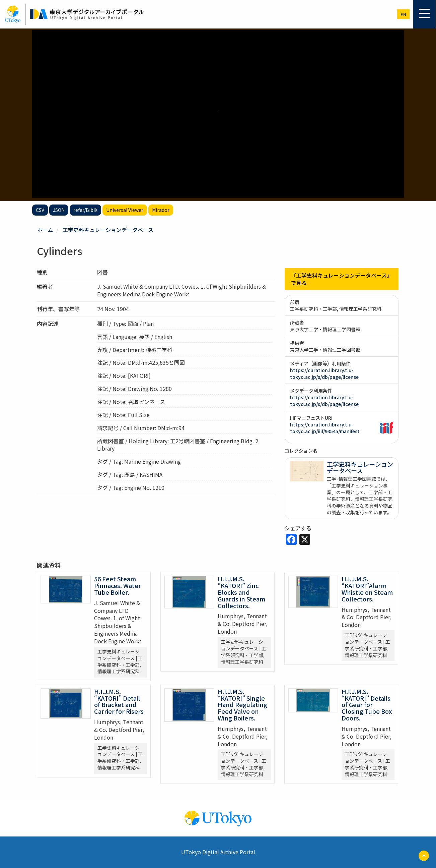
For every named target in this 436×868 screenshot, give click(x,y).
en (403, 14)
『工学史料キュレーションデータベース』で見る (341, 279)
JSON (59, 210)
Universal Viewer (125, 210)
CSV (40, 210)
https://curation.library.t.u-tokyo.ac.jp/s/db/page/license (324, 373)
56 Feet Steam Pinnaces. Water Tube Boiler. (118, 585)
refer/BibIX (85, 210)
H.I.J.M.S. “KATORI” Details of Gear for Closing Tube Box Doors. (367, 705)
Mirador (161, 210)
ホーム (45, 230)
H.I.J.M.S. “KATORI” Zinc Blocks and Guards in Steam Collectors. (241, 592)
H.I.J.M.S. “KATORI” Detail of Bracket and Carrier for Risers (119, 701)
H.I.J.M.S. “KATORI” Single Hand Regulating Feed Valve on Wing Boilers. (242, 705)
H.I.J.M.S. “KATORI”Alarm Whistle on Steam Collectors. (367, 589)
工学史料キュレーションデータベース (108, 230)
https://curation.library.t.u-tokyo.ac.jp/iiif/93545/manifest (325, 428)
